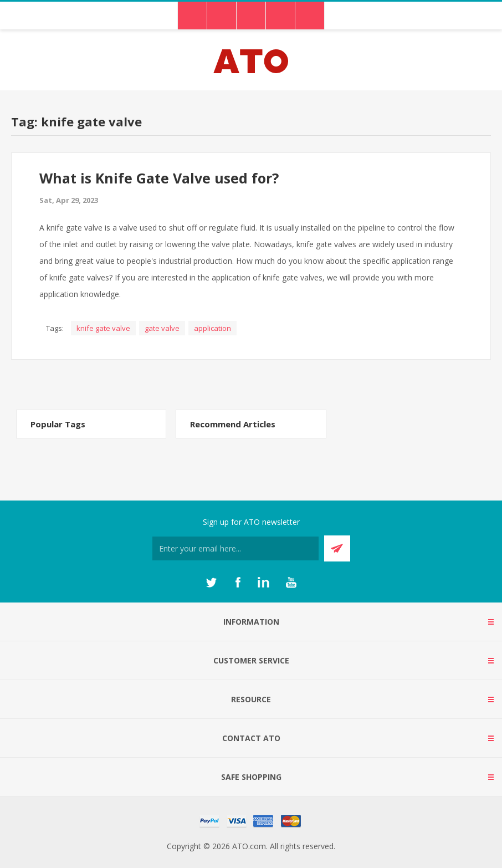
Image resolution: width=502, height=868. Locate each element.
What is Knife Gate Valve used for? (159, 178)
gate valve (162, 328)
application (212, 328)
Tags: (55, 328)
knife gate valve (103, 328)
